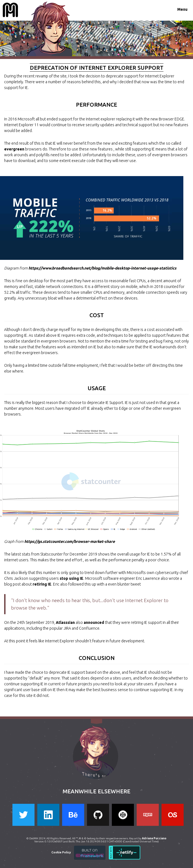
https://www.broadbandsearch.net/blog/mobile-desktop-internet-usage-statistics (102, 268)
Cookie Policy (61, 852)
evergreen (14, 149)
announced (94, 622)
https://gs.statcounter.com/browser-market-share (70, 541)
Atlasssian (65, 622)
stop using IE (72, 578)
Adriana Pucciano (154, 838)
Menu (182, 9)
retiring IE (42, 584)
